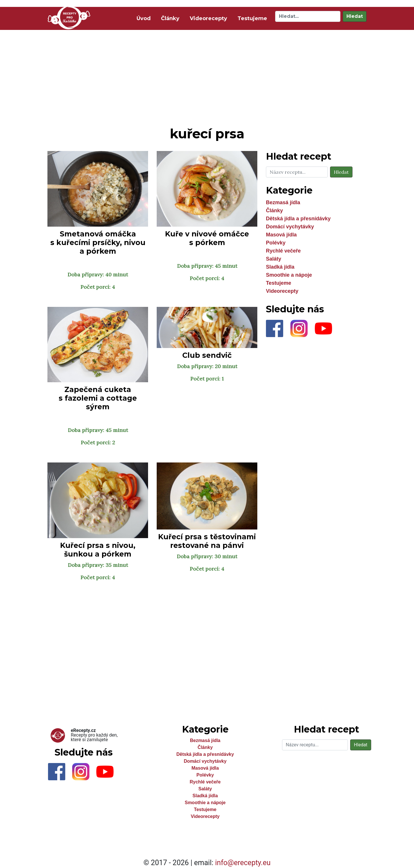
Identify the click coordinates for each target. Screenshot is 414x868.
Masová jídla (281, 235)
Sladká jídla (280, 267)
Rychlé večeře (283, 251)
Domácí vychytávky (290, 227)
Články (170, 18)
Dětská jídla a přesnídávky (298, 219)
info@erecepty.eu (243, 863)
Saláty (274, 259)
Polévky (276, 243)
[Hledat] (308, 16)
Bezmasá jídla (283, 202)
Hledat (355, 16)
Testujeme (252, 18)
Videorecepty (208, 18)
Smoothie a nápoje (289, 275)
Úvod (145, 18)
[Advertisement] (207, 77)
